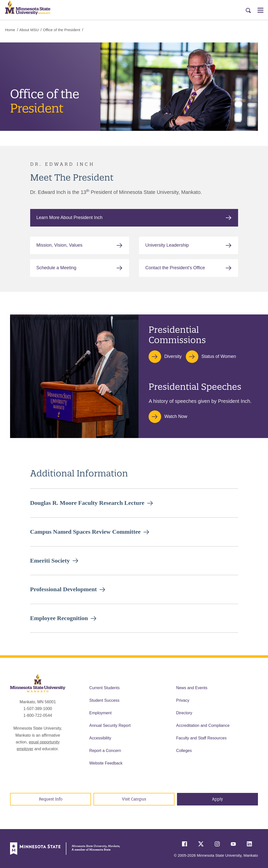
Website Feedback (106, 763)
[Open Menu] (260, 10)
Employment (100, 713)
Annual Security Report (110, 725)
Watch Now (176, 416)
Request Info (51, 799)
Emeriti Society (50, 561)
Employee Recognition (59, 618)
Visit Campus (134, 799)
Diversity (173, 356)
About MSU (29, 30)
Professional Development (64, 589)
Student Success (104, 700)
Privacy (183, 700)
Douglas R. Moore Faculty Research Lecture (87, 503)
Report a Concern (105, 751)
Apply (217, 799)
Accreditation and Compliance (203, 725)
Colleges (184, 751)
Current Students (104, 688)
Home (10, 30)
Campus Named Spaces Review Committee (85, 532)
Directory (184, 713)
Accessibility (100, 738)
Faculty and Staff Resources (202, 738)
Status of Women (219, 356)
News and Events (192, 688)
